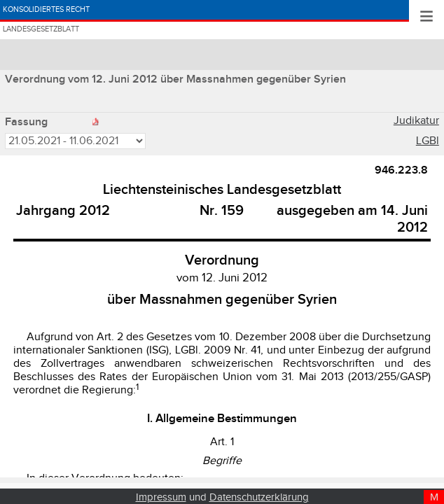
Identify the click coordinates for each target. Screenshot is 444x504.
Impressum (161, 497)
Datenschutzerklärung (259, 497)
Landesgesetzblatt (76, 50)
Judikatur (416, 123)
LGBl (428, 143)
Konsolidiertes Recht (84, 16)
